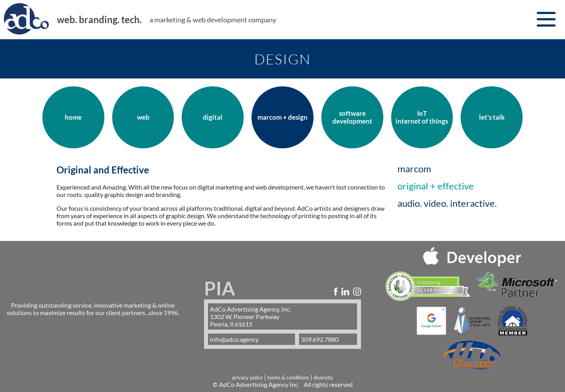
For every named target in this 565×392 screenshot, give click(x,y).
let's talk (492, 117)
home (73, 117)
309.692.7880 (320, 339)
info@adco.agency (234, 339)
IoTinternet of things (422, 117)
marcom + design (282, 117)
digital (213, 117)
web (143, 117)
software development (352, 117)
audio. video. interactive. (447, 203)
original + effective (436, 186)
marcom (414, 169)
